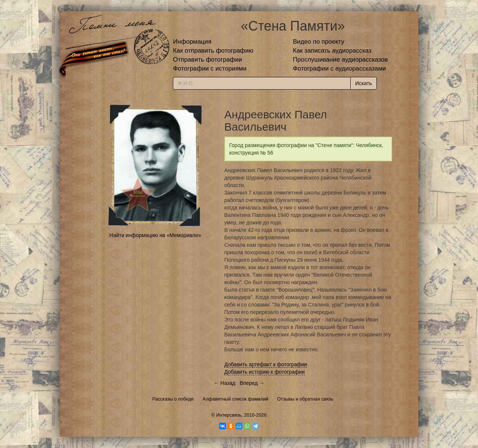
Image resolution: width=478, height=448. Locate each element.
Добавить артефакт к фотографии (266, 364)
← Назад (224, 383)
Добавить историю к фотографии (265, 372)
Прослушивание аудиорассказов (340, 60)
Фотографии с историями (210, 69)
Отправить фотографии (207, 60)
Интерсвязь (229, 415)
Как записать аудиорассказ (332, 51)
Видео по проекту (319, 42)
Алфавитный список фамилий (235, 399)
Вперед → (252, 383)
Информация (192, 42)
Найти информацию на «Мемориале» (155, 235)
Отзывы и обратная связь (305, 399)
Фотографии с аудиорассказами (339, 69)
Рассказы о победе (173, 399)
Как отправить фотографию (213, 51)
